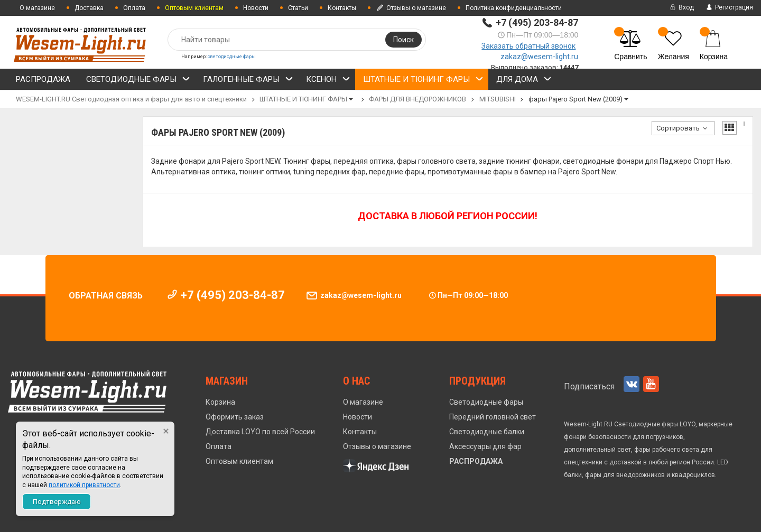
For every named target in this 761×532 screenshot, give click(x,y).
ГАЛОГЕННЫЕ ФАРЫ (248, 81)
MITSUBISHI (498, 99)
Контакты (342, 8)
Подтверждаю (57, 502)
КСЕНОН (328, 81)
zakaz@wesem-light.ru (539, 57)
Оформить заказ (235, 417)
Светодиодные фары (486, 402)
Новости (256, 8)
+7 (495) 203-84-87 (537, 22)
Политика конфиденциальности (514, 8)
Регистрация (729, 7)
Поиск (403, 40)
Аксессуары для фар (485, 446)
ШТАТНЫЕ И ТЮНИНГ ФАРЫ (423, 81)
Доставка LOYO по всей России (260, 432)
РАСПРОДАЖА (43, 79)
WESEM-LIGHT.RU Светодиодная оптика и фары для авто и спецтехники (131, 99)
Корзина (220, 402)
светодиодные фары (232, 57)
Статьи (298, 8)
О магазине (37, 8)
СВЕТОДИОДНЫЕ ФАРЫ (138, 81)
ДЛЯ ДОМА (524, 81)
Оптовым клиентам (239, 461)
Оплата (134, 8)
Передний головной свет (493, 417)
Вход (681, 7)
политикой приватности (84, 485)
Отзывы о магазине (411, 8)
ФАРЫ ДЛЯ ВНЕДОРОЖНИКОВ (417, 99)
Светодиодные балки (487, 432)
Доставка (89, 8)
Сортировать (683, 128)
